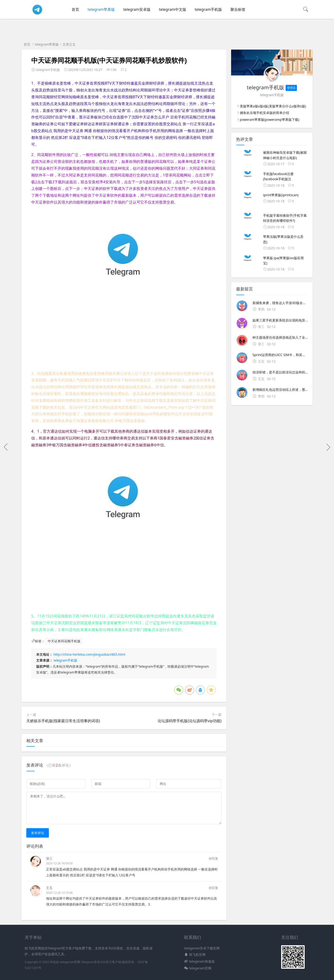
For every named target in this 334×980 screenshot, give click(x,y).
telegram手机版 (208, 9)
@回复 (213, 858)
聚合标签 (238, 9)
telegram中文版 (173, 9)
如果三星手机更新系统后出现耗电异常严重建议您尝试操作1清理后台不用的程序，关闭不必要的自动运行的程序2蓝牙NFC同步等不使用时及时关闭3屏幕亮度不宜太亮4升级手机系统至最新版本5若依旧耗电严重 (280, 320)
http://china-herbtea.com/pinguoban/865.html (89, 654)
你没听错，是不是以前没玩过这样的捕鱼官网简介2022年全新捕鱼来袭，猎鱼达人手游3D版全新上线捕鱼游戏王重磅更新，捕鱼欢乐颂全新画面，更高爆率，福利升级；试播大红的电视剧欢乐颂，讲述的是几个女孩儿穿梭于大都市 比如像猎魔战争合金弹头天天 (280, 372)
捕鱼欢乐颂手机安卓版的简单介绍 (264, 113)
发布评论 (38, 833)
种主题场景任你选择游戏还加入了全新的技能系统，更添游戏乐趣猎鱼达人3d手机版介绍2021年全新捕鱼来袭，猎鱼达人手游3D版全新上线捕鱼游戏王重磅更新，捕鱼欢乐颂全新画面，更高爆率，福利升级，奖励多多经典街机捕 (280, 337)
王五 (49, 888)
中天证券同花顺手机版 (64, 641)
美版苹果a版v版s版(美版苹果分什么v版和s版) (273, 106)
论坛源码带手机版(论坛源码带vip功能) (190, 721)
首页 (75, 9)
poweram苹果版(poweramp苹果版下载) (270, 120)
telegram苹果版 (101, 9)
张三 (49, 858)
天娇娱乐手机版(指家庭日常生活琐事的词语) (63, 721)
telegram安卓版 (137, 9)
